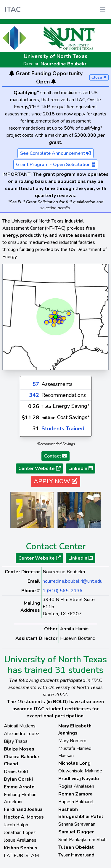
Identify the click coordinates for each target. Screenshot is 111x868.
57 (36, 384)
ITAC (13, 9)
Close (99, 77)
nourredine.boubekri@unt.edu (73, 581)
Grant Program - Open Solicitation (56, 165)
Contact (55, 456)
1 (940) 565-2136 (63, 591)
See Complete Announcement (55, 153)
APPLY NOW (56, 481)
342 (34, 395)
